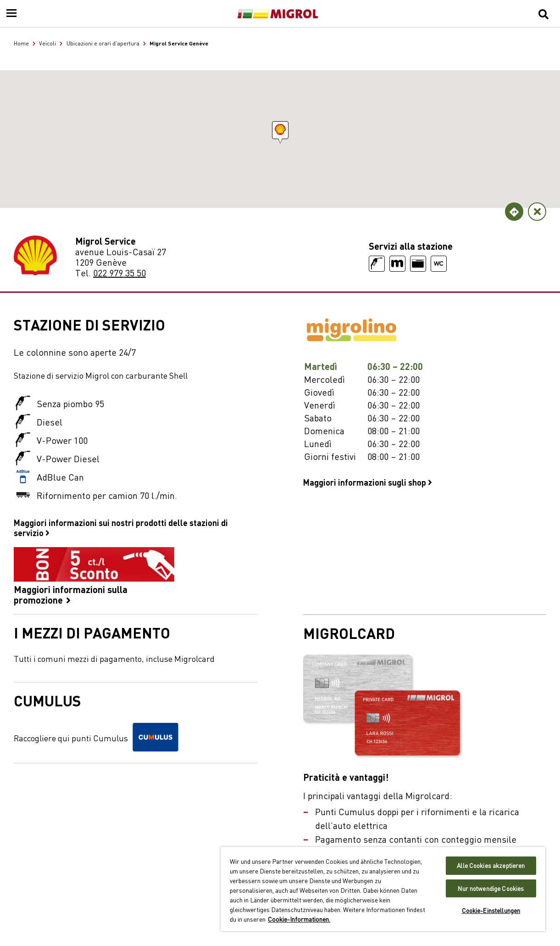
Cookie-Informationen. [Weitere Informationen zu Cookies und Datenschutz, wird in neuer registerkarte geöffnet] (299, 919)
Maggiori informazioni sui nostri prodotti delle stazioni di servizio (121, 527)
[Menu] (11, 14)
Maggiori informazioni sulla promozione (94, 576)
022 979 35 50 (119, 272)
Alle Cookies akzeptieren (491, 865)
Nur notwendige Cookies (491, 888)
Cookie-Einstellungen (491, 910)
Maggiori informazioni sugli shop (368, 482)
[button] (280, 130)
